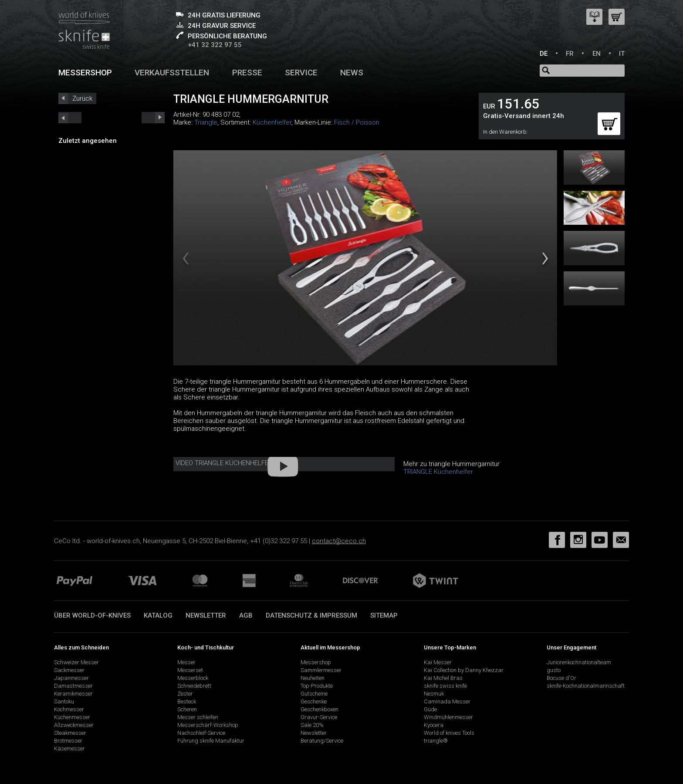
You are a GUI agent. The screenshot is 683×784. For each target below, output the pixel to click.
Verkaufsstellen (172, 73)
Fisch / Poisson (357, 122)
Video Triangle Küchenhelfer (224, 463)
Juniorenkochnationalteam (579, 662)
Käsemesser (69, 749)
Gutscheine (314, 694)
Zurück (82, 98)
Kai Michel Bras (443, 678)
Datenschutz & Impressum (311, 615)
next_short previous (70, 118)
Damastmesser (73, 686)
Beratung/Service (322, 741)
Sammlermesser (321, 670)
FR (570, 54)
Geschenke (314, 701)
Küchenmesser (72, 717)
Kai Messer (438, 662)
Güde (430, 709)
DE (544, 54)
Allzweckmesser (74, 725)
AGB (246, 615)
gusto (554, 670)
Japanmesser (71, 678)
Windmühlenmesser (448, 717)
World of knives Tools (449, 733)
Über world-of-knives (92, 615)
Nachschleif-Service (201, 733)
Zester (185, 694)
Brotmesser (68, 741)
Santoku (64, 701)
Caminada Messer (447, 701)
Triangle (206, 122)
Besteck (187, 701)
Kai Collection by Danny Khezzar (464, 670)
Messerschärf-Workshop (208, 725)
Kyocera (434, 725)
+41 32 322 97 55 (215, 45)
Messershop (85, 73)
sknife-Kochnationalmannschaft (586, 686)
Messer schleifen (198, 717)
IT (622, 54)
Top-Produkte (317, 686)
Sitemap (384, 615)
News (352, 73)
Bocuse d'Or (561, 678)
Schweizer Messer (76, 662)
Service (301, 73)
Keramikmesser (73, 694)
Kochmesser (69, 709)
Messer (186, 662)
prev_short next (153, 118)
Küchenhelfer (272, 122)
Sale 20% (312, 725)
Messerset (190, 670)
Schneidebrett (194, 686)
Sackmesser (69, 670)
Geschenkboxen (320, 709)
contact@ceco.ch (339, 541)
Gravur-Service (319, 717)
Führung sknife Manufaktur (211, 741)
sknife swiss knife (445, 686)
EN (597, 54)
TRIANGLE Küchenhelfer (438, 472)
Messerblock (193, 678)
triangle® (436, 741)
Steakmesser (70, 733)
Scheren (187, 709)
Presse (247, 73)
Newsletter (206, 615)
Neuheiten (313, 678)
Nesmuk (434, 694)
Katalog (158, 615)
